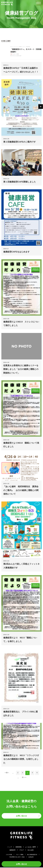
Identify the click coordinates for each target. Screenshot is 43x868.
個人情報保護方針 (33, 855)
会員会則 (32, 857)
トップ (8, 847)
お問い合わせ (22, 864)
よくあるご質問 (31, 847)
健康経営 (12, 851)
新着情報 (18, 847)
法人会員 (31, 851)
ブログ (21, 851)
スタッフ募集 (19, 855)
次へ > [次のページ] (24, 778)
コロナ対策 (8, 855)
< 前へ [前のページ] (6, 773)
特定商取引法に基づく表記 (17, 857)
